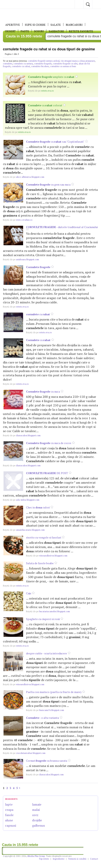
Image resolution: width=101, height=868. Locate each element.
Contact (94, 859)
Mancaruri (74, 25)
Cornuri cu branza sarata (47, 761)
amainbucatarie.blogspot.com (24, 530)
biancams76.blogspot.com (45, 710)
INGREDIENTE (11, 799)
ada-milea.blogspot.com (21, 500)
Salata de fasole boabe (40, 563)
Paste (25, 31)
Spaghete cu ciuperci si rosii (43, 619)
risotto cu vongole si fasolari (44, 537)
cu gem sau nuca (48, 184)
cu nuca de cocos (49, 443)
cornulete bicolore (40, 66)
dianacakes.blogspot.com (22, 435)
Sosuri (39, 31)
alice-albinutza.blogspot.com (24, 177)
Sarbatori (56, 31)
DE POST (47, 473)
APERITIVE (13, 25)
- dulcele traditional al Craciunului (62, 227)
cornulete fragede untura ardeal (44, 61)
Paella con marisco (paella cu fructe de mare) (54, 692)
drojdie (37, 820)
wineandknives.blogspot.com (47, 556)
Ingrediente (59, 859)
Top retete (44, 859)
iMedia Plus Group (36, 856)
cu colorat (45, 105)
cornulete (8, 64)
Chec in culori (38, 507)
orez (35, 815)
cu (38, 314)
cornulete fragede (43, 64)
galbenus (38, 825)
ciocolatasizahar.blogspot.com (24, 753)
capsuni (11, 825)
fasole (9, 815)
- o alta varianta (42, 718)
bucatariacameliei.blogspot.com (48, 611)
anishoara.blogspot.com (21, 259)
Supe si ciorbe (35, 25)
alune (9, 820)
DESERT (10, 31)
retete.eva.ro (41, 91)
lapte (9, 804)
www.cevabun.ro (18, 220)
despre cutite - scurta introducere (46, 653)
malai (36, 810)
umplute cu (51, 77)
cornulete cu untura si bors (63, 66)
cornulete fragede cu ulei (65, 64)
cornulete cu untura (23, 64)
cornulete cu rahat (21, 66)
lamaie (37, 804)
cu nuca (43, 391)
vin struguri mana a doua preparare (78, 61)
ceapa (9, 810)
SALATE (56, 25)
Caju (29, 593)
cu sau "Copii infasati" (55, 142)
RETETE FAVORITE (81, 31)
